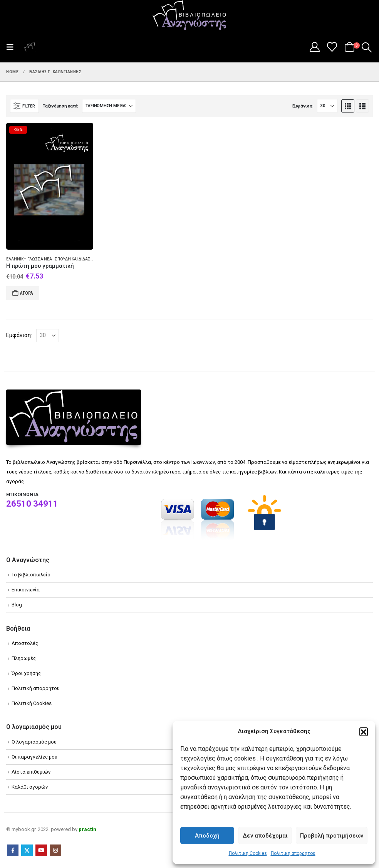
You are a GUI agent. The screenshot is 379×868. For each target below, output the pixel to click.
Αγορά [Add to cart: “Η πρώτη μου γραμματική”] (27, 293)
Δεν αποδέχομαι (265, 836)
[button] (364, 732)
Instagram (55, 850)
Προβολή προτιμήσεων (332, 836)
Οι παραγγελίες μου (34, 757)
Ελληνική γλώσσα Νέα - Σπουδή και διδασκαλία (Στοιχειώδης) (69, 259)
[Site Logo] (189, 16)
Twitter (27, 850)
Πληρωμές (24, 658)
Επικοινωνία (26, 590)
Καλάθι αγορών (30, 787)
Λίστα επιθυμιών (31, 772)
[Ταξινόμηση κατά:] (109, 106)
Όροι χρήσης (26, 673)
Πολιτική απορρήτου (293, 853)
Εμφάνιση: (303, 106)
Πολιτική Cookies (248, 853)
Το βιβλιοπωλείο (31, 575)
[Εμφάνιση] (327, 106)
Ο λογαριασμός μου (34, 742)
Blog (17, 605)
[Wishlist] (332, 47)
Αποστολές (25, 643)
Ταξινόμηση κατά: (60, 106)
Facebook (13, 850)
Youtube (41, 850)
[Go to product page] (50, 186)
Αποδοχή (207, 836)
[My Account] (314, 47)
